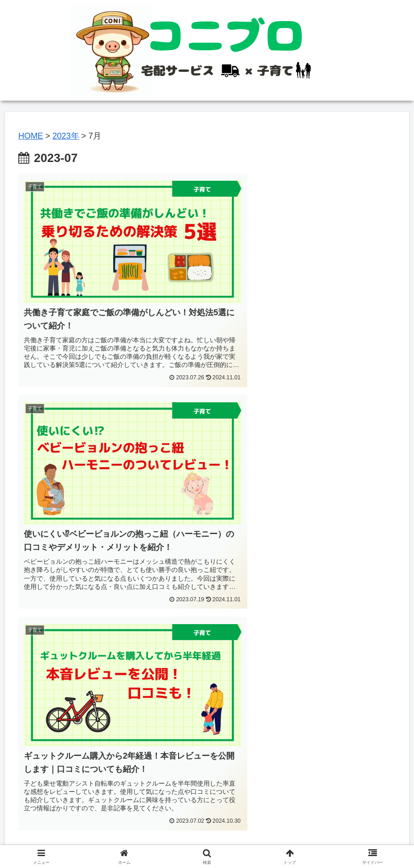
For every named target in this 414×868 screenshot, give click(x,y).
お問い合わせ (260, 840)
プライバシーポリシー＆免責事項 (183, 840)
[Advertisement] (207, 680)
